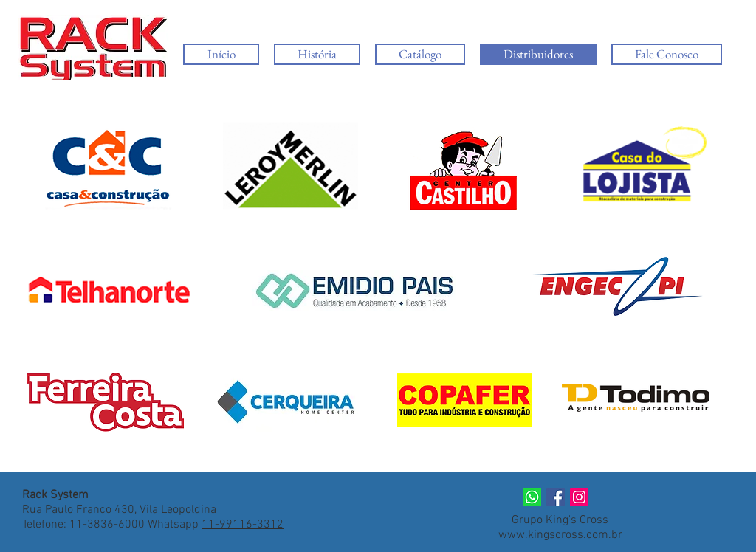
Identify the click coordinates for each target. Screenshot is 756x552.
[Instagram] (579, 497)
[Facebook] (556, 497)
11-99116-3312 (243, 525)
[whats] (532, 497)
